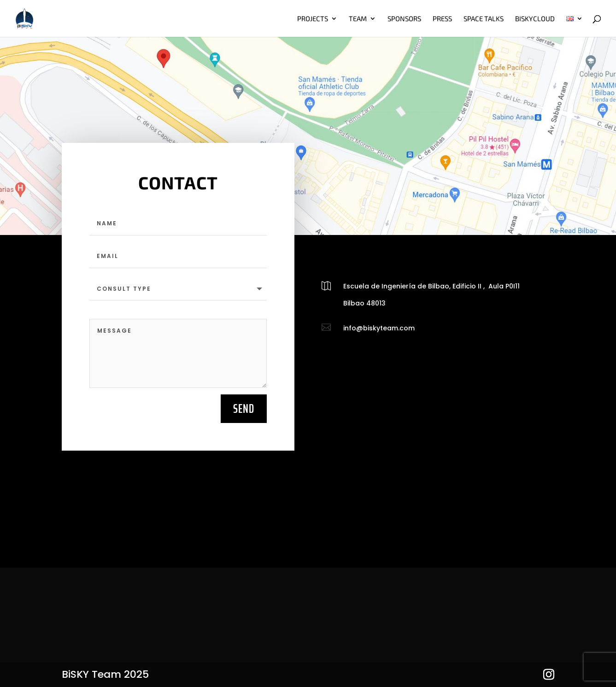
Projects (313, 19)
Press (442, 19)
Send (244, 408)
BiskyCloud (535, 19)
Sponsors (404, 19)
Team (358, 19)
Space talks (484, 19)
